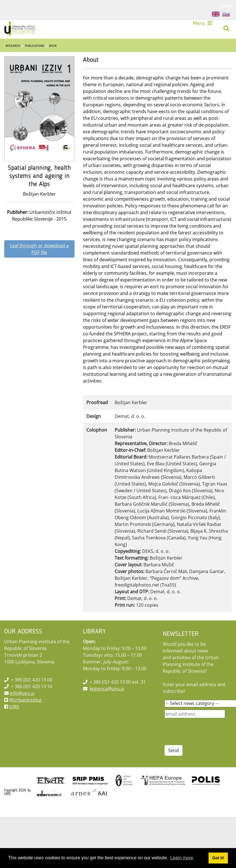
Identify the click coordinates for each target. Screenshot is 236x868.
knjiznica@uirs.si (107, 689)
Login (226, 6)
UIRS (14, 707)
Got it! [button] (218, 858)
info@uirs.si (22, 693)
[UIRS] (20, 29)
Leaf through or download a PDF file (39, 249)
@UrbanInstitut (26, 700)
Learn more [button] (182, 858)
